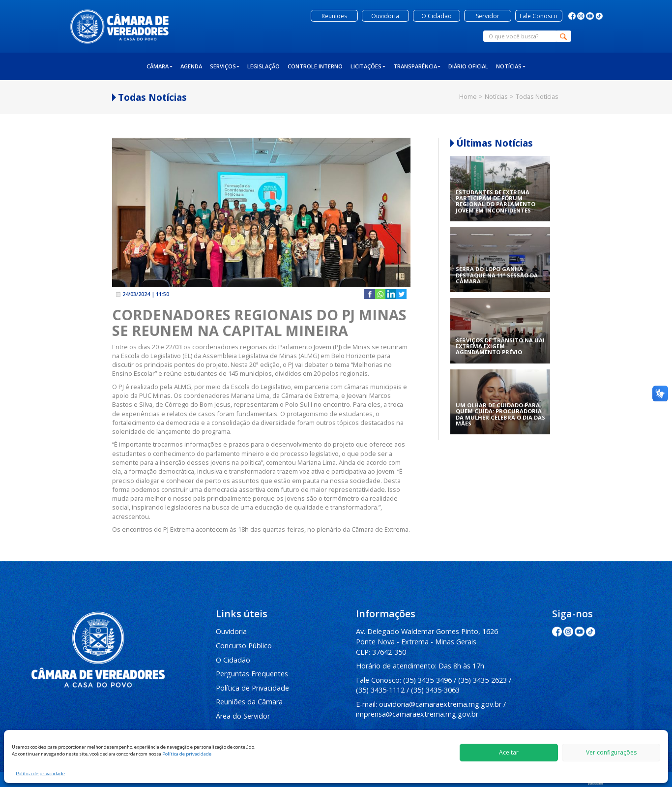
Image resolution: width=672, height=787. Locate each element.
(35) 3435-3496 (427, 680)
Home (468, 96)
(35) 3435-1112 (380, 690)
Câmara (160, 66)
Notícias (511, 66)
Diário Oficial (468, 66)
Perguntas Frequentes (252, 674)
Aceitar (509, 752)
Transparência (417, 66)
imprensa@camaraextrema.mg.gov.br (417, 714)
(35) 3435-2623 (482, 680)
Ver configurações (611, 752)
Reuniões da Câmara (249, 702)
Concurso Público (244, 646)
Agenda (191, 66)
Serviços (225, 66)
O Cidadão (233, 660)
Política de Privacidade (252, 688)
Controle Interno (315, 66)
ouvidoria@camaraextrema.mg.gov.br (440, 704)
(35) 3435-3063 (435, 690)
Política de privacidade (187, 754)
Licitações (368, 66)
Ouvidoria (231, 631)
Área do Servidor (243, 716)
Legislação (263, 66)
